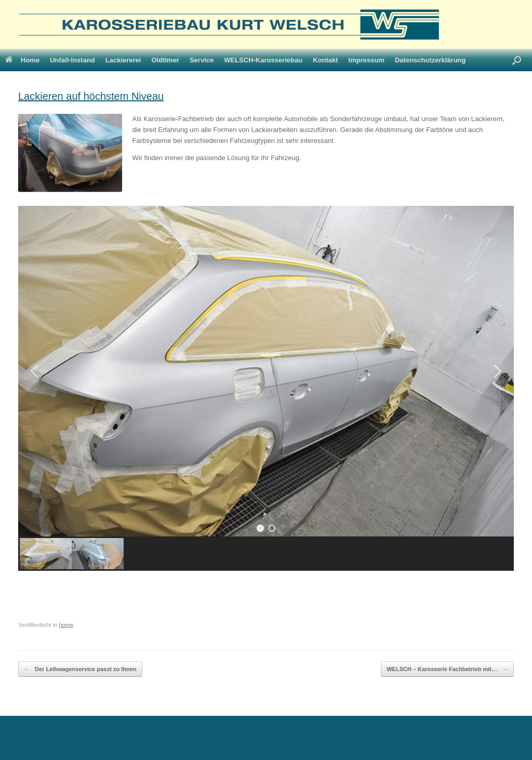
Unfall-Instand (72, 60)
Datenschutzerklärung (430, 60)
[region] (266, 388)
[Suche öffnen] (517, 60)
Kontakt (325, 60)
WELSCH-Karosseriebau (263, 60)
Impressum (367, 60)
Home (22, 60)
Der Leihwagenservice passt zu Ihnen (80, 669)
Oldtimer (165, 60)
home (66, 625)
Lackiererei (123, 60)
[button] (34, 371)
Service (202, 60)
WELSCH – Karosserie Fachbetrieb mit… (447, 669)
